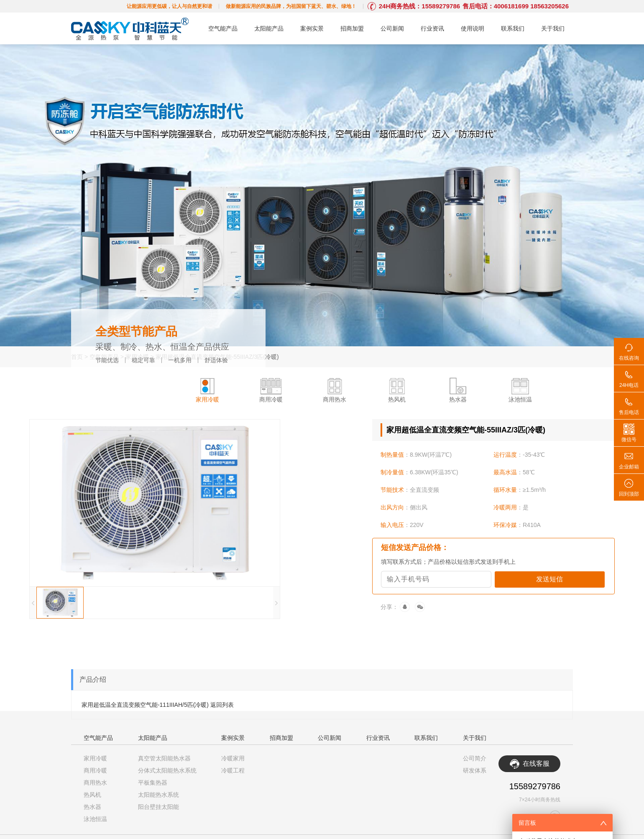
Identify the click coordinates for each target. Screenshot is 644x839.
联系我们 (513, 28)
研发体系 (475, 770)
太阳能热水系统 (158, 795)
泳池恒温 (95, 819)
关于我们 (553, 28)
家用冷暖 (95, 758)
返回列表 (222, 705)
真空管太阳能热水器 (164, 758)
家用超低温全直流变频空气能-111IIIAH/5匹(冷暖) (145, 705)
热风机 (92, 795)
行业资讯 (432, 28)
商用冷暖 (95, 770)
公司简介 (475, 758)
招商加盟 (352, 28)
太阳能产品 (269, 28)
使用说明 (473, 28)
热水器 (92, 807)
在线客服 (536, 764)
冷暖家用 (233, 758)
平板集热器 (153, 783)
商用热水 (95, 783)
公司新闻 (392, 28)
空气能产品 (223, 28)
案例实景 (312, 28)
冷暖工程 (233, 770)
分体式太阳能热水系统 (167, 770)
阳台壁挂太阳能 (158, 807)
